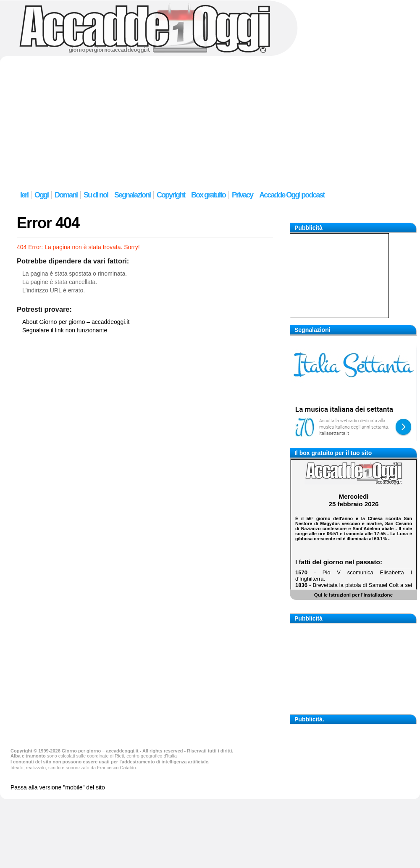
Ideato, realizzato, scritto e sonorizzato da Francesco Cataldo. (74, 768)
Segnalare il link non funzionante (65, 330)
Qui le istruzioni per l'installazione (353, 595)
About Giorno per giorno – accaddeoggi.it (76, 322)
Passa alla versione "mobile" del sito (58, 787)
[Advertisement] (210, 122)
